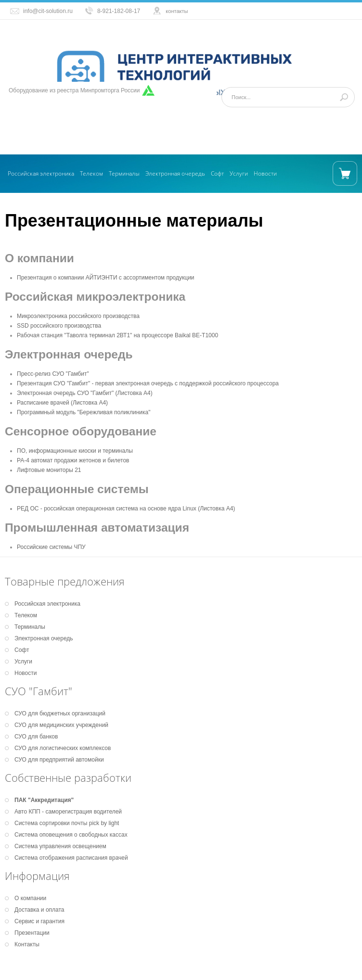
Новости (265, 173)
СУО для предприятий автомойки (59, 760)
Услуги (239, 173)
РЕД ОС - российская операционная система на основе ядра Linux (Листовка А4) (126, 509)
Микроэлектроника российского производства (78, 316)
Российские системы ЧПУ (51, 547)
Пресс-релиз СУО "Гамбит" (53, 374)
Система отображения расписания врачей (71, 858)
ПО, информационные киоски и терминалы (75, 451)
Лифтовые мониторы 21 (49, 470)
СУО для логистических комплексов (63, 748)
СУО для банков (36, 737)
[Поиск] (288, 97)
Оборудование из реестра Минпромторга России (74, 90)
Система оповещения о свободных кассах (71, 835)
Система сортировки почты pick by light (67, 823)
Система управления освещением (60, 846)
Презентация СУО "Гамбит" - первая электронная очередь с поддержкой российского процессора (148, 383)
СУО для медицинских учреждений (61, 725)
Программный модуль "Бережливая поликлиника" (84, 412)
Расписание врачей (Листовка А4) (62, 403)
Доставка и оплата (39, 910)
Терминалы (124, 173)
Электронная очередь (175, 173)
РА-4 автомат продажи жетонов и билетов (73, 460)
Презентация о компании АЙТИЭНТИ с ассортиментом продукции (106, 278)
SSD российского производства (59, 326)
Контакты (27, 944)
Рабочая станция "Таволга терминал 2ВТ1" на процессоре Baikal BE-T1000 (117, 335)
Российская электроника (41, 173)
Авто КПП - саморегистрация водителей (68, 812)
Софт (217, 173)
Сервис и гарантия (39, 921)
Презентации (32, 933)
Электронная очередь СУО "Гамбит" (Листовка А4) (85, 393)
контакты (177, 11)
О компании (30, 898)
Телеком (91, 173)
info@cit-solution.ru (48, 11)
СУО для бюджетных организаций (60, 713)
